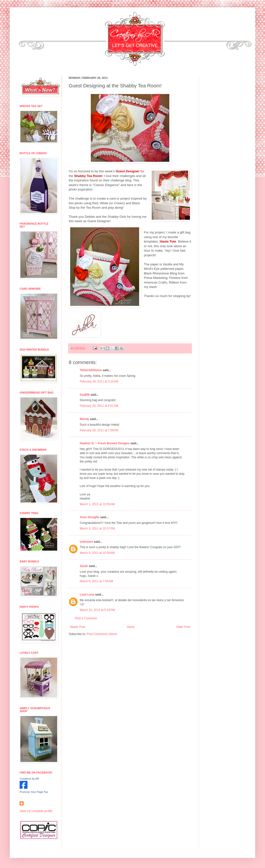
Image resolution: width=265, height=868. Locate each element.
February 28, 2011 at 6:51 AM (99, 406)
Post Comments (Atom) (102, 634)
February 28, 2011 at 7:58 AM (99, 430)
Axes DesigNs (90, 517)
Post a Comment (86, 618)
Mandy (84, 419)
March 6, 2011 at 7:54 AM (96, 581)
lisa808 (85, 395)
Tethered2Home (91, 370)
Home (131, 627)
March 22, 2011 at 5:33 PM (97, 610)
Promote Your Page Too (34, 792)
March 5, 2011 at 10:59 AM (97, 553)
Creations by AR (29, 779)
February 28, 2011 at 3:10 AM (99, 381)
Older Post (183, 627)
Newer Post (78, 627)
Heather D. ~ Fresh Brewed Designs (105, 443)
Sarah (84, 566)
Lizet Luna (87, 595)
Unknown (86, 542)
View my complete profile (36, 811)
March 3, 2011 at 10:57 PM (97, 529)
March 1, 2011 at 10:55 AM (97, 504)
